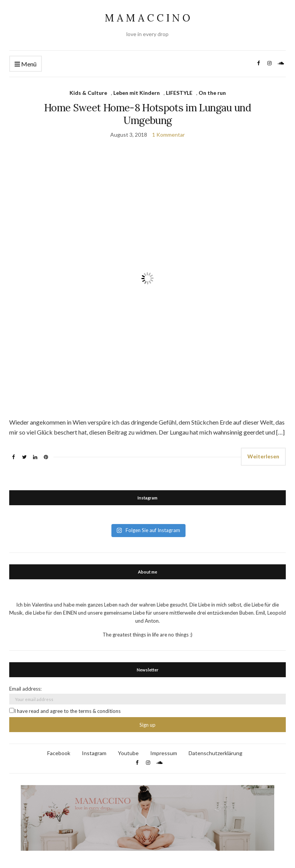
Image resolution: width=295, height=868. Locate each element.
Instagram (94, 753)
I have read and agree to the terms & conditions (65, 711)
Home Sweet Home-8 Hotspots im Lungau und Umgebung (147, 114)
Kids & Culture (88, 93)
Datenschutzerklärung (215, 753)
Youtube (128, 753)
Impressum (164, 753)
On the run (212, 93)
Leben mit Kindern (137, 93)
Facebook (59, 753)
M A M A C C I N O (147, 18)
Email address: (25, 689)
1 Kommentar (168, 135)
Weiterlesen (263, 456)
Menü (26, 64)
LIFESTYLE (179, 93)
